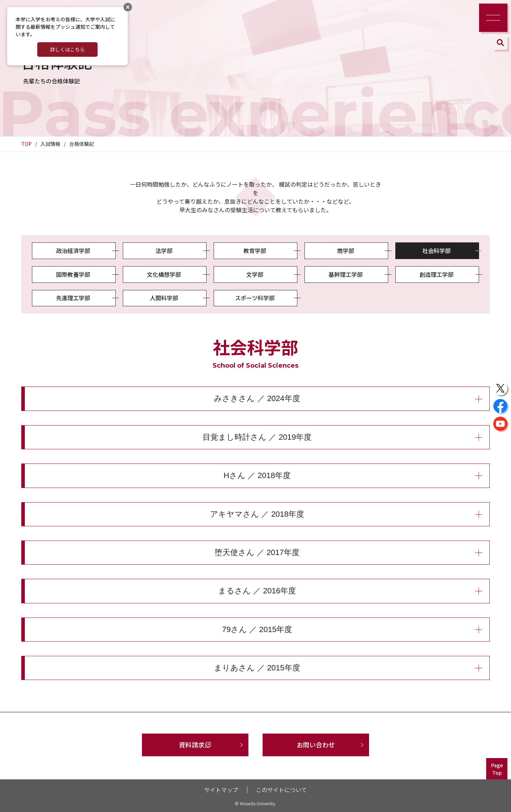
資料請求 (192, 745)
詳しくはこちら (67, 49)
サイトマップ (221, 790)
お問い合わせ (316, 745)
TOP (26, 144)
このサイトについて (281, 790)
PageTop (497, 769)
